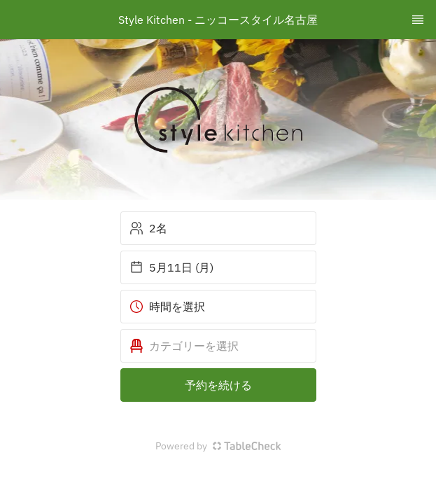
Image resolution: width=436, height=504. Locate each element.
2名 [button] (148, 228)
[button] (218, 346)
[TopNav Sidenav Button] (418, 20)
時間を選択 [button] (167, 307)
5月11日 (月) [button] (171, 267)
